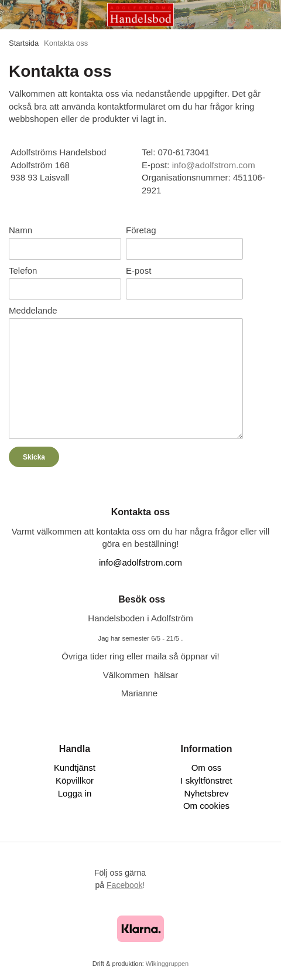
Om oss (207, 768)
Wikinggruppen (167, 964)
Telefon (23, 270)
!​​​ (126, 885)
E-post (138, 270)
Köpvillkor (75, 780)
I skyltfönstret (206, 780)
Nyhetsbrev (207, 793)
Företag (141, 230)
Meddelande (33, 310)
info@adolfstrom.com (140, 562)
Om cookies (206, 806)
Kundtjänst (75, 768)
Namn (20, 230)
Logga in (75, 793)
